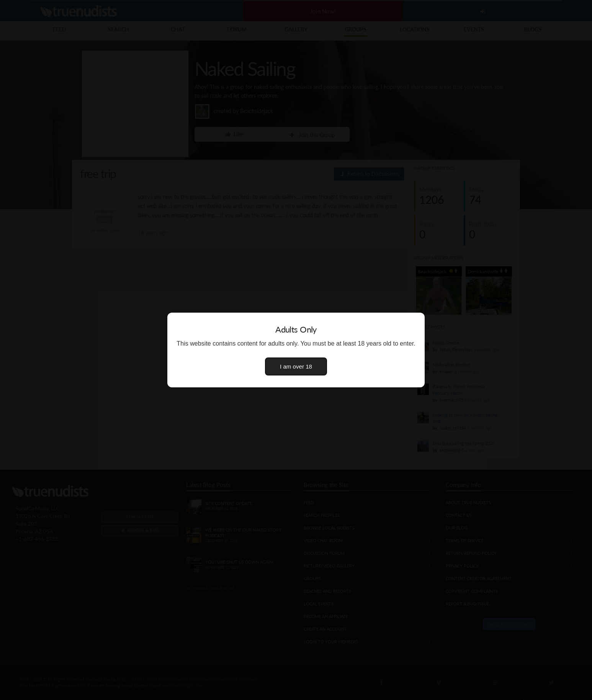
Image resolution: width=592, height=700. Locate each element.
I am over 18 (296, 366)
